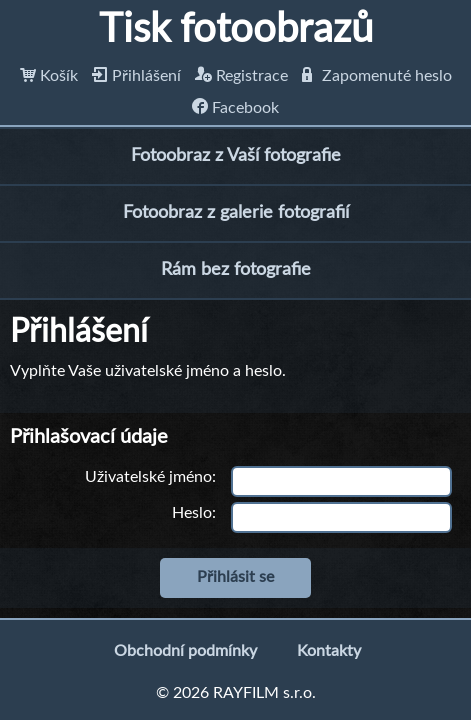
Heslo (192, 513)
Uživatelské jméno (148, 477)
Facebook (235, 108)
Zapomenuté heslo (377, 76)
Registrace (241, 76)
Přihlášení (136, 76)
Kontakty (329, 651)
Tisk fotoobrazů (236, 30)
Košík (49, 76)
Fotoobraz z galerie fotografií (236, 213)
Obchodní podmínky (185, 651)
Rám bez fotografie (236, 270)
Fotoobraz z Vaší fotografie (236, 156)
